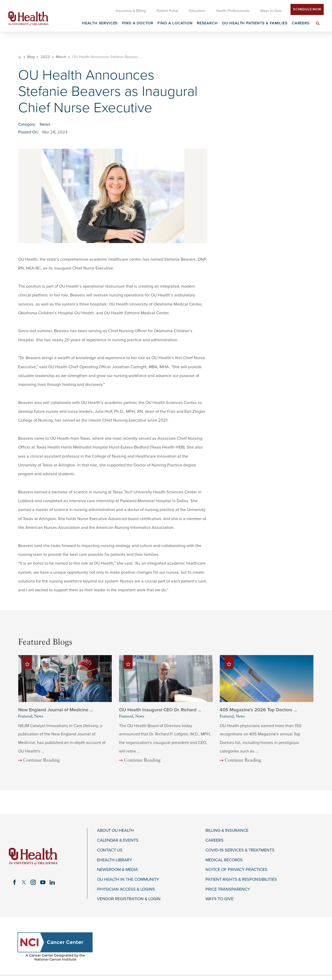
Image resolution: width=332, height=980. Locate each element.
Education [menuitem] (197, 11)
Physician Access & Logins (126, 889)
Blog (31, 57)
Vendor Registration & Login (129, 899)
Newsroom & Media (117, 870)
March (61, 57)
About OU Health (116, 831)
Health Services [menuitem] (100, 23)
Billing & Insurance (227, 831)
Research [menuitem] (207, 23)
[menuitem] (318, 26)
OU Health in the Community (128, 880)
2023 (45, 57)
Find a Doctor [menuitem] (138, 23)
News (45, 124)
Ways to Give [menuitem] (271, 11)
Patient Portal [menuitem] (167, 11)
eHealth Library (115, 860)
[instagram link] (33, 882)
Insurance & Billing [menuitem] (131, 11)
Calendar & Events (118, 840)
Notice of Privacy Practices (236, 870)
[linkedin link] (52, 882)
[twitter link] (24, 882)
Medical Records (224, 860)
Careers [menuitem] (301, 23)
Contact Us (110, 850)
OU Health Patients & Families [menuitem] (255, 23)
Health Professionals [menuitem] (233, 11)
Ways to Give (219, 899)
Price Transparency (228, 889)
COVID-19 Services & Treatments (240, 850)
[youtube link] (43, 882)
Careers (215, 840)
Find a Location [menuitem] (175, 23)
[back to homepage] (20, 57)
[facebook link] (15, 882)
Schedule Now (307, 9)
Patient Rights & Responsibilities (241, 880)
